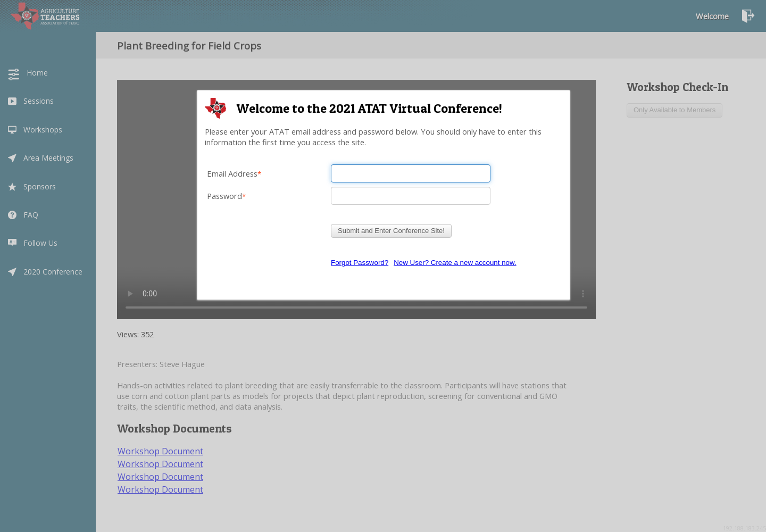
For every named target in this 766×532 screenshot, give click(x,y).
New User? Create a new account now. (455, 263)
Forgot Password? (360, 263)
